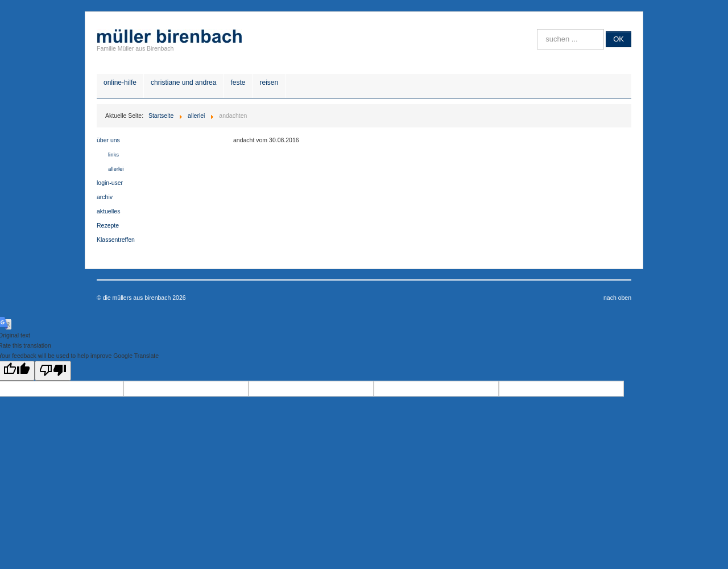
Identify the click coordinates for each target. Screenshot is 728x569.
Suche (537, 29)
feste (238, 83)
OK (619, 39)
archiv (105, 197)
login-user (110, 183)
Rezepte (108, 225)
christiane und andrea (183, 83)
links (113, 154)
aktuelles (108, 211)
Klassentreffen (116, 240)
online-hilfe (120, 83)
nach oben (617, 298)
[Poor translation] (53, 371)
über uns (108, 140)
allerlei (116, 169)
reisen (269, 83)
